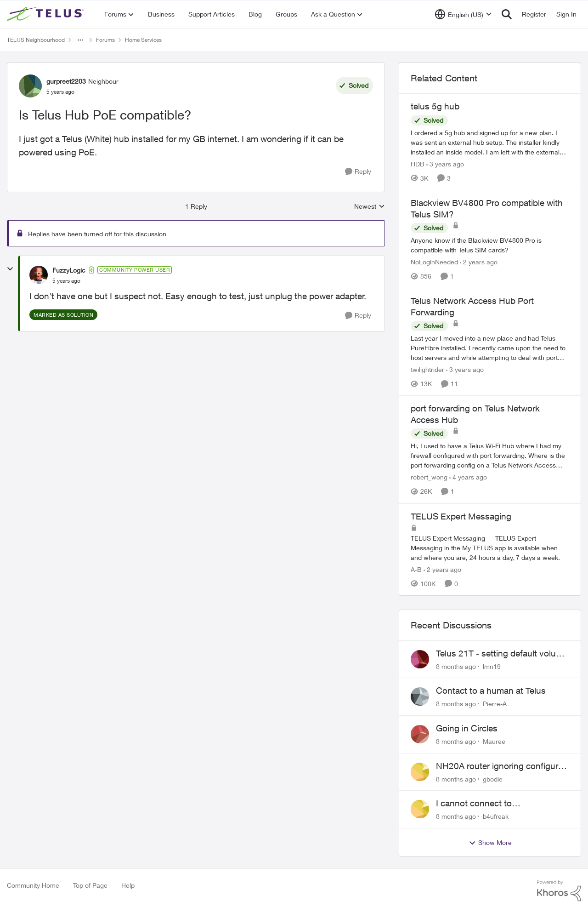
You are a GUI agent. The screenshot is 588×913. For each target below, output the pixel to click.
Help (128, 885)
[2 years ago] (479, 262)
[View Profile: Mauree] (420, 734)
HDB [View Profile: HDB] (418, 164)
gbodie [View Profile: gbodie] (493, 779)
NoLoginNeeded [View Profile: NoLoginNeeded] (434, 262)
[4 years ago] (468, 477)
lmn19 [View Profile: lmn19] (492, 666)
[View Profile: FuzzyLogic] (39, 275)
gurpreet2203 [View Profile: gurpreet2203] (66, 81)
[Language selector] (463, 14)
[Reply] (358, 172)
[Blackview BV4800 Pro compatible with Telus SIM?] (490, 245)
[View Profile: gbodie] (420, 772)
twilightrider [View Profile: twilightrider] (427, 369)
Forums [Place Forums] (105, 40)
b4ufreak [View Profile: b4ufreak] (496, 816)
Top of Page (90, 885)
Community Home (33, 885)
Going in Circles (467, 728)
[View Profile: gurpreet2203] (30, 86)
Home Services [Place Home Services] (143, 40)
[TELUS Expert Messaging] (490, 548)
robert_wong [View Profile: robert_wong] (429, 477)
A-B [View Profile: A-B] (416, 569)
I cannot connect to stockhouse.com (474, 804)
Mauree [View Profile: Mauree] (494, 741)
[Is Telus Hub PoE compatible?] (66, 281)
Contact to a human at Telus (491, 690)
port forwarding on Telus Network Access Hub (475, 414)
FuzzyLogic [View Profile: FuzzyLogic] (69, 270)
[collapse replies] (10, 269)
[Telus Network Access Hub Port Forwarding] (490, 348)
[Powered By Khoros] (559, 891)
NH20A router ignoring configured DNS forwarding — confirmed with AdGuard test (502, 766)
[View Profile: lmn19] (420, 659)
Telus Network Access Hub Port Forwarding (472, 306)
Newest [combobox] (370, 207)
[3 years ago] (445, 164)
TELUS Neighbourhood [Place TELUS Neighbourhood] (36, 40)
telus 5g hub (435, 106)
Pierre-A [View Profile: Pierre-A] (495, 704)
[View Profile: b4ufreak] (420, 809)
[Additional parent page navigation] (80, 40)
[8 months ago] (456, 666)
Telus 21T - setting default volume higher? (502, 654)
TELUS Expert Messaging (461, 516)
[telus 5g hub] (490, 142)
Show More (490, 843)
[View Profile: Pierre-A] (420, 696)
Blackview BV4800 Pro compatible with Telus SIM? (487, 208)
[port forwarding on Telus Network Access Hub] (490, 456)
